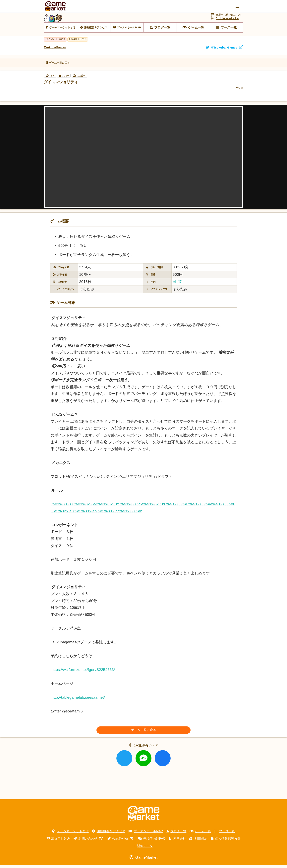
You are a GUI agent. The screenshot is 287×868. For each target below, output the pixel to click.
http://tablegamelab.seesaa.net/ (78, 701)
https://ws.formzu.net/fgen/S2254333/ (83, 673)
